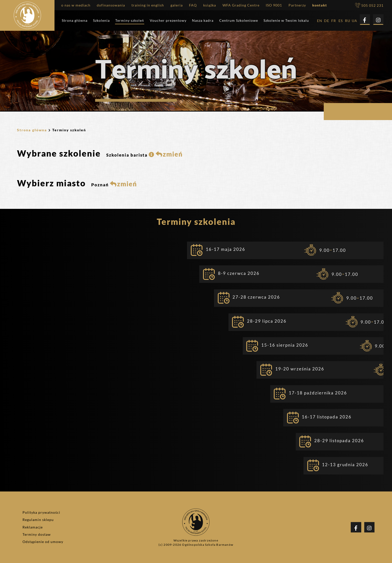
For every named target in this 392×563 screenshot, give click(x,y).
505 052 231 (369, 6)
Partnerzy (297, 5)
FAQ (193, 5)
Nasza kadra (203, 21)
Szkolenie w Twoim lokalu (286, 21)
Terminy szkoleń (130, 21)
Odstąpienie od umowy (43, 542)
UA (354, 21)
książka (210, 5)
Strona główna (75, 21)
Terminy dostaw (37, 534)
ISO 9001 (274, 5)
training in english (148, 5)
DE (327, 21)
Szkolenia (101, 21)
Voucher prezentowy (168, 21)
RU (348, 21)
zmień (169, 154)
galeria (177, 5)
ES (341, 21)
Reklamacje (33, 527)
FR (334, 21)
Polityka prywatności (41, 512)
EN (320, 21)
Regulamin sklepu (38, 520)
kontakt (320, 5)
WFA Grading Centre (241, 5)
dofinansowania (111, 5)
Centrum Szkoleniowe (239, 21)
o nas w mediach (76, 5)
